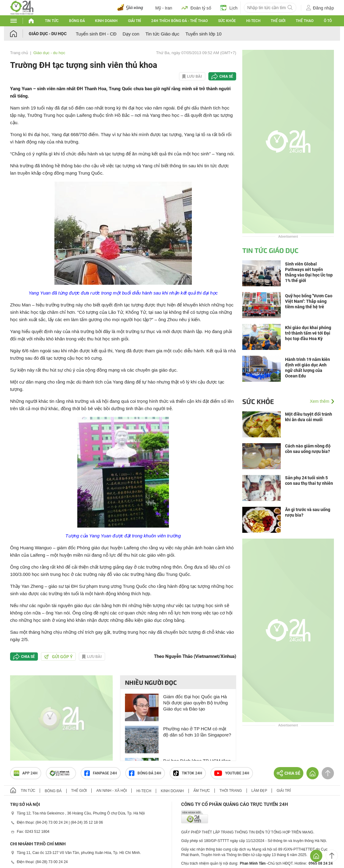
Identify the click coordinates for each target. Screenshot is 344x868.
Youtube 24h (232, 773)
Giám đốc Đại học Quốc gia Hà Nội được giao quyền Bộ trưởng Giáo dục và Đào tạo (196, 703)
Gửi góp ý (58, 657)
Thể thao (305, 21)
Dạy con (131, 34)
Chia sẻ (226, 76)
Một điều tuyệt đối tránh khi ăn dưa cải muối (309, 417)
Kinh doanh (106, 21)
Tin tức (52, 21)
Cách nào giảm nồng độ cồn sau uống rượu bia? (308, 449)
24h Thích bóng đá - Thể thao (179, 21)
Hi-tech (253, 21)
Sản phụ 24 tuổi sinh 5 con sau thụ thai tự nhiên (309, 480)
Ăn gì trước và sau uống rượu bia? (308, 512)
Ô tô (328, 21)
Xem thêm (320, 401)
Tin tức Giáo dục (162, 34)
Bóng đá (77, 21)
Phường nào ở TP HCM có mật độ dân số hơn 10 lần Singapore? (197, 732)
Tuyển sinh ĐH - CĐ (96, 34)
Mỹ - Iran (164, 8)
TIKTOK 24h (188, 773)
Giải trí (134, 21)
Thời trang (231, 791)
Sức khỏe (227, 21)
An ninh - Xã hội (112, 791)
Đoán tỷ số (196, 8)
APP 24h (26, 773)
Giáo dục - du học (48, 34)
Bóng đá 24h (145, 773)
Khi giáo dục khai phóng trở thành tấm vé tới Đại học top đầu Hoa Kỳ (308, 333)
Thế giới (278, 21)
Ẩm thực (202, 791)
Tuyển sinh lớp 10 (203, 34)
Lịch (229, 8)
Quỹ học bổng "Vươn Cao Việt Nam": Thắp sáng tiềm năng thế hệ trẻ (309, 301)
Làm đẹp (259, 791)
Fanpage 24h (101, 773)
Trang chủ (19, 53)
